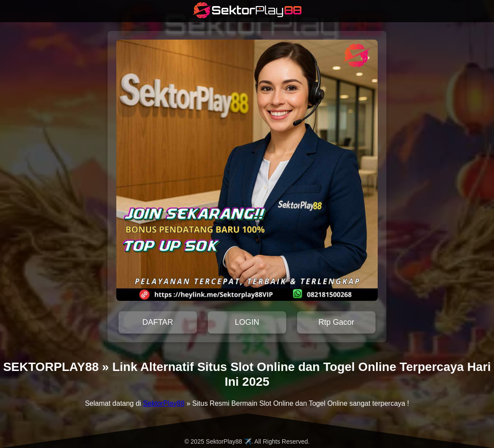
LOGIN (247, 322)
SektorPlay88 (164, 403)
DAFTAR (158, 322)
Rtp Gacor (336, 322)
